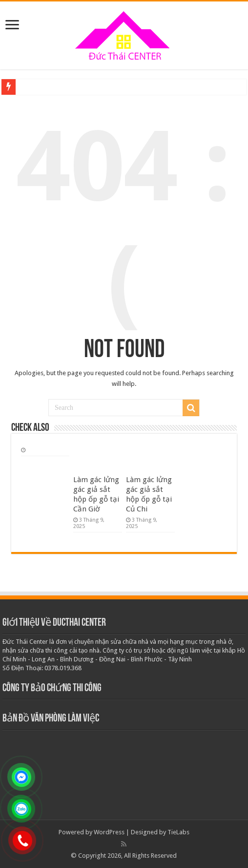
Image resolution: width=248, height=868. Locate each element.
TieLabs (178, 832)
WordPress (109, 832)
